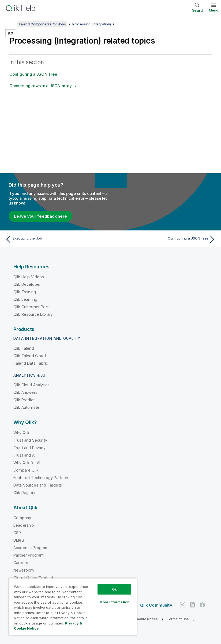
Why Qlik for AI (27, 463)
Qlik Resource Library (33, 314)
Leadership (24, 525)
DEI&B (19, 540)
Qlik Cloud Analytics (31, 385)
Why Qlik (21, 433)
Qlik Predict (24, 400)
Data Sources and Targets (38, 485)
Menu (214, 10)
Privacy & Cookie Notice (138, 619)
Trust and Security (30, 440)
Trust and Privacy (29, 448)
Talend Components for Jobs (42, 24)
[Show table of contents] (11, 24)
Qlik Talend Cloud (30, 356)
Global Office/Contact (33, 578)
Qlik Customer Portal (32, 307)
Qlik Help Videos (29, 277)
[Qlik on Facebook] (203, 605)
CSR (17, 533)
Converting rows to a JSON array (40, 86)
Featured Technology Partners (41, 478)
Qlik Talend (24, 348)
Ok (114, 589)
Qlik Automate (26, 407)
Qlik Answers (25, 392)
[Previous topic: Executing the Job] (56, 239)
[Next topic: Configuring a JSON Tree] (165, 239)
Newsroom (24, 570)
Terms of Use (178, 619)
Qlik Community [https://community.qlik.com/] (156, 605)
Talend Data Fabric (31, 363)
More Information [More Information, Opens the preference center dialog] (114, 602)
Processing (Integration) (92, 24)
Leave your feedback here (40, 216)
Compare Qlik (26, 470)
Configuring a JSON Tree (33, 74)
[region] (73, 607)
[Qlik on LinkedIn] (192, 605)
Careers (21, 563)
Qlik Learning (25, 299)
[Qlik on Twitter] (182, 605)
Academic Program (31, 548)
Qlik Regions (25, 493)
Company (22, 518)
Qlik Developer (27, 284)
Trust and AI (24, 455)
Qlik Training (25, 292)
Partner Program (29, 555)
